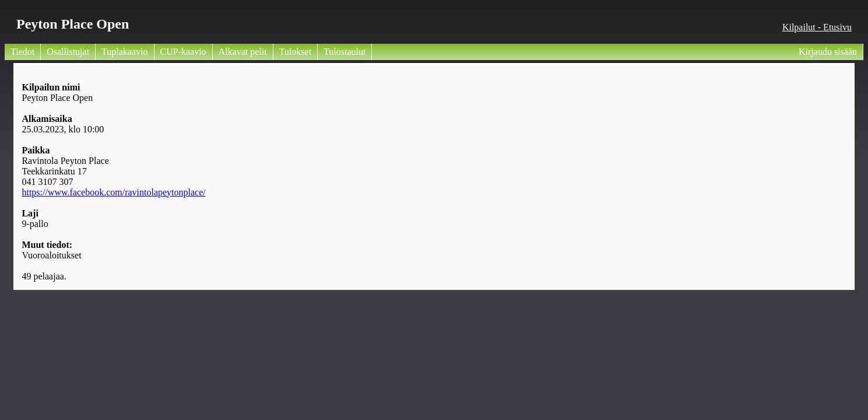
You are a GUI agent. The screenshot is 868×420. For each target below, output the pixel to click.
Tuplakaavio (124, 52)
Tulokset (295, 52)
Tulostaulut (345, 52)
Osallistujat (68, 52)
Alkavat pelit (243, 52)
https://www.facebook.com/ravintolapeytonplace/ (113, 192)
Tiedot (22, 52)
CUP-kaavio (183, 52)
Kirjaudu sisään (828, 52)
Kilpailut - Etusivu (817, 27)
